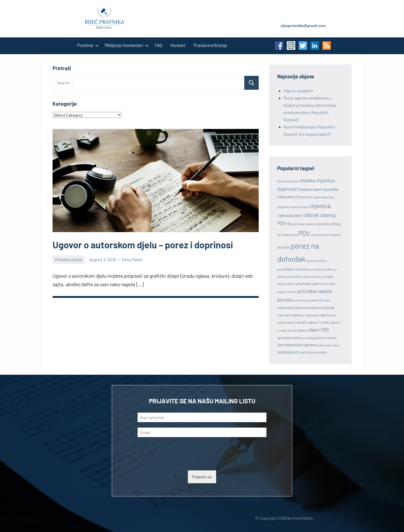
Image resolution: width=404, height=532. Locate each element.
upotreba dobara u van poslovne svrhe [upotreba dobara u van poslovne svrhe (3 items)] (307, 338)
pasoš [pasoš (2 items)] (294, 235)
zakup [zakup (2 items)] (336, 345)
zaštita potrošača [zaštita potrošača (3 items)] (313, 352)
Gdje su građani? (298, 91)
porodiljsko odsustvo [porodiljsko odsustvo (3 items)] (294, 269)
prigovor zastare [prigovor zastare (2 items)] (287, 292)
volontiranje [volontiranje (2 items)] (324, 345)
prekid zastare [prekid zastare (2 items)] (312, 277)
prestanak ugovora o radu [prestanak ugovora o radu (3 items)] (316, 284)
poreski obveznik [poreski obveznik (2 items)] (321, 235)
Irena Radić (132, 259)
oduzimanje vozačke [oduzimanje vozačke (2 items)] (303, 224)
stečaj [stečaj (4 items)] (329, 307)
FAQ (159, 45)
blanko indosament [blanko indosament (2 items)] (289, 181)
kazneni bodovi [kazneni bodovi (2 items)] (300, 207)
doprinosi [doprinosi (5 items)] (287, 189)
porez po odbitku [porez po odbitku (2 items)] (317, 261)
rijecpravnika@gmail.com (303, 25)
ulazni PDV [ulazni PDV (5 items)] (319, 330)
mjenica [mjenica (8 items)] (320, 206)
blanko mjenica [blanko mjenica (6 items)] (318, 180)
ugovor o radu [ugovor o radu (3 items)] (319, 322)
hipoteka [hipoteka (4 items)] (330, 189)
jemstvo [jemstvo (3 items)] (306, 197)
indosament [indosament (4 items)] (288, 197)
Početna (87, 45)
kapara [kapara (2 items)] (317, 197)
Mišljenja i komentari (126, 45)
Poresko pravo (69, 259)
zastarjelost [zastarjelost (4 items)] (288, 352)
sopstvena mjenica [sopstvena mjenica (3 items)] (308, 308)
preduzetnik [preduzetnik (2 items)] (295, 277)
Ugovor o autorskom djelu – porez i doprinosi (143, 245)
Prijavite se (202, 477)
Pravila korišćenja (210, 45)
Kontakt (178, 45)
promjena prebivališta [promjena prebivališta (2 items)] (305, 300)
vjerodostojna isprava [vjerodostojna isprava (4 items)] (297, 345)
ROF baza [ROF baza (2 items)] (324, 300)
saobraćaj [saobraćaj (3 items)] (285, 308)
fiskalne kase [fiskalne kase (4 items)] (309, 189)
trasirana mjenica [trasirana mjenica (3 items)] (291, 315)
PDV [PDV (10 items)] (304, 233)
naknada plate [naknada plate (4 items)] (290, 215)
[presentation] (177, 462)
